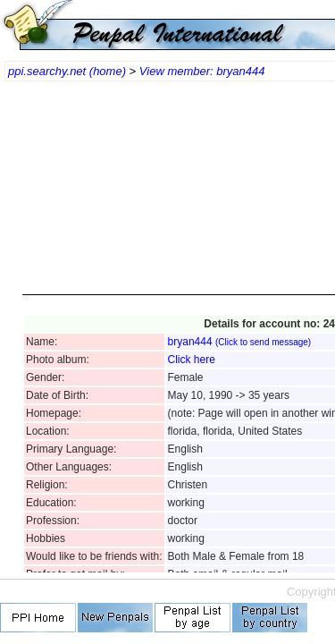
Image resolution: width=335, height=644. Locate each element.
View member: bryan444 (202, 71)
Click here (192, 360)
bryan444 (240, 342)
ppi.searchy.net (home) (67, 71)
